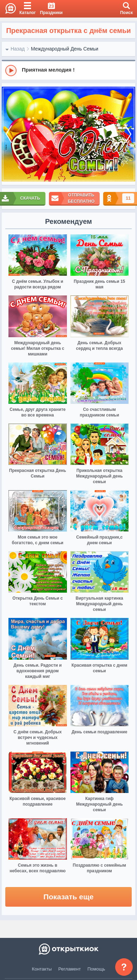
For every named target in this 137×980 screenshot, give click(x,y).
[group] (68, 70)
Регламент (70, 969)
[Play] (11, 71)
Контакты (42, 969)
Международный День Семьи (65, 49)
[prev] (9, 134)
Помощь (96, 969)
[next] (128, 134)
